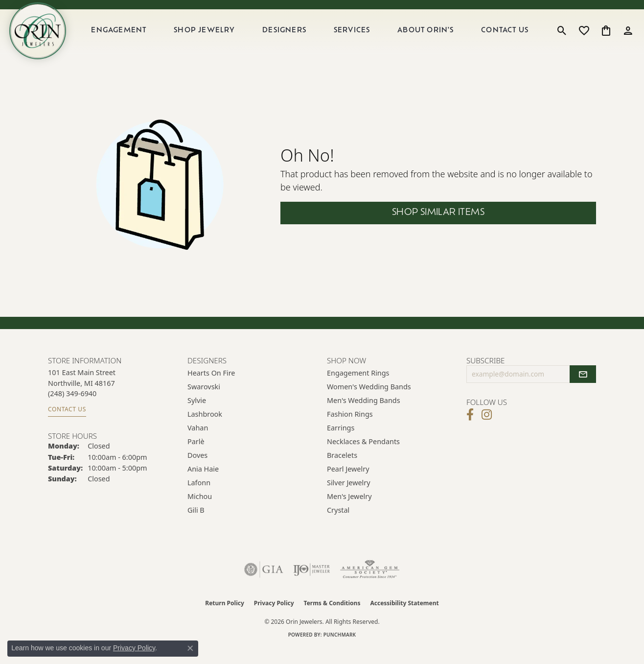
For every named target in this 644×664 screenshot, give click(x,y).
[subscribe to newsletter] (583, 390)
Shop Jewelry (218, 38)
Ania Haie (203, 485)
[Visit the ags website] (370, 585)
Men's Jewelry (349, 512)
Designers (295, 38)
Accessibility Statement (404, 619)
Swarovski (204, 402)
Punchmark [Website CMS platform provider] (340, 650)
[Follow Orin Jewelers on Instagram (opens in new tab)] (487, 430)
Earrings (341, 443)
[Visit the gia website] (264, 585)
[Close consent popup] (190, 648)
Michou (200, 512)
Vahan (198, 443)
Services (360, 38)
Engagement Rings (358, 389)
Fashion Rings (350, 430)
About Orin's (431, 38)
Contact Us (508, 38)
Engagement (134, 38)
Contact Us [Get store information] (67, 425)
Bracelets (342, 471)
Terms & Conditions (332, 619)
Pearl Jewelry (348, 485)
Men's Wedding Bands (364, 416)
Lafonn (199, 498)
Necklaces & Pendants (363, 457)
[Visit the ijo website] (311, 585)
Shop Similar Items (438, 229)
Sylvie (197, 416)
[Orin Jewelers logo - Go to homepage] (48, 39)
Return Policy (225, 619)
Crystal (338, 526)
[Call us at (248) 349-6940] (72, 409)
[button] (562, 39)
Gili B (196, 526)
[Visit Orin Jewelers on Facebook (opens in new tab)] (470, 430)
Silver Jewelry (349, 498)
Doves (197, 471)
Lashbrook (205, 430)
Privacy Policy (274, 619)
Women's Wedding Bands (369, 402)
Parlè (196, 457)
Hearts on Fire (211, 389)
